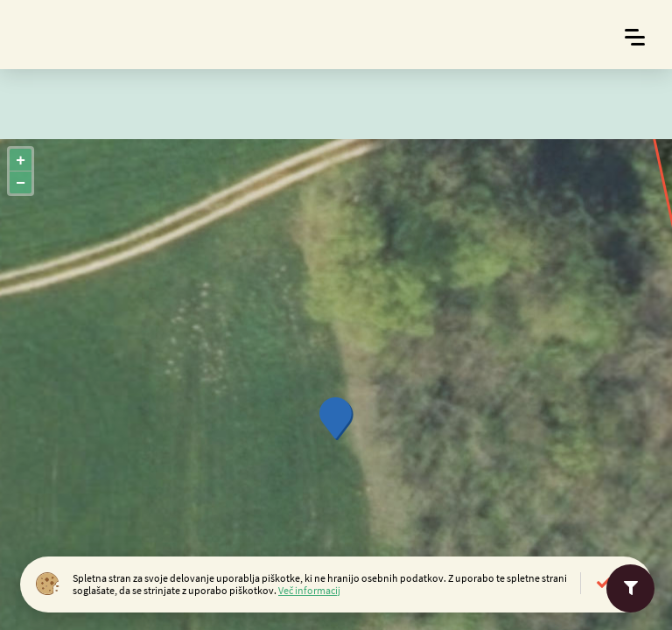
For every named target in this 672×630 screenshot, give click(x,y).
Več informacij (309, 590)
